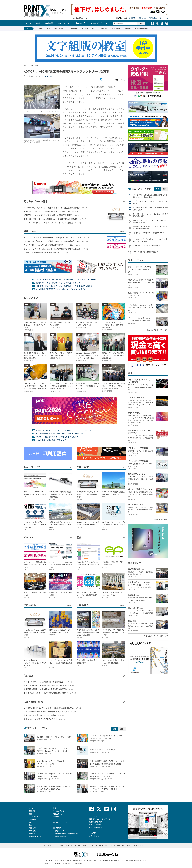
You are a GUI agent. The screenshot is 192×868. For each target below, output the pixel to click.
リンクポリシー (95, 845)
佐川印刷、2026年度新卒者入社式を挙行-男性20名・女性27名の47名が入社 (150, 228)
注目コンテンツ (64, 23)
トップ (29, 23)
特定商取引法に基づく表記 (120, 845)
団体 (94, 29)
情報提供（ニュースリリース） (100, 819)
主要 (48, 29)
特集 (38, 23)
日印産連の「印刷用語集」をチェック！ (52, 440)
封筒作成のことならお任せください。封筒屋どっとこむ (58, 283)
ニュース (30, 808)
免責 (106, 845)
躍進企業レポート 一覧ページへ (157, 636)
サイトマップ (164, 18)
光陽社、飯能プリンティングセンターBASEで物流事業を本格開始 (150, 221)
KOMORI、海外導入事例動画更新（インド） (148, 252)
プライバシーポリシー (78, 845)
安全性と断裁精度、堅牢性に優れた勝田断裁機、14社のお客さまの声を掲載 (66, 279)
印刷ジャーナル (60, 831)
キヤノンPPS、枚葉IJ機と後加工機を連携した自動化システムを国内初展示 (150, 196)
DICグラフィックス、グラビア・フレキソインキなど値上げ (150, 202)
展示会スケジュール (99, 23)
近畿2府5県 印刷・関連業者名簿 (66, 833)
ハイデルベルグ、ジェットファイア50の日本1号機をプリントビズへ (150, 240)
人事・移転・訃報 (141, 29)
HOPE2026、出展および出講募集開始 (146, 245)
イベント (85, 29)
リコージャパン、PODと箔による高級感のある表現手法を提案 (150, 209)
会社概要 (132, 18)
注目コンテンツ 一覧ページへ (158, 330)
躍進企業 (49, 23)
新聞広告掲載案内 (96, 825)
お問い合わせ (142, 18)
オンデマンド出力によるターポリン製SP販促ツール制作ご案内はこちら (64, 286)
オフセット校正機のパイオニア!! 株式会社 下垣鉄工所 (57, 437)
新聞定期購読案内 (96, 822)
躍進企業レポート (59, 814)
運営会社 (64, 845)
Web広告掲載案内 (96, 827)
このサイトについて (50, 845)
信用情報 (127, 29)
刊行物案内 (153, 18)
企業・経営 (74, 29)
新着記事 (32, 811)
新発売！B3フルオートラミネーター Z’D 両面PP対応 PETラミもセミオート (66, 430)
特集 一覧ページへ (162, 519)
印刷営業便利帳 (60, 836)
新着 (41, 29)
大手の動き (116, 29)
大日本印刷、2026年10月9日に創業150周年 (148, 233)
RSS (148, 845)
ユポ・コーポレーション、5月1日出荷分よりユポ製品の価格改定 (150, 215)
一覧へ (123, 202)
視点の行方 (81, 23)
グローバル (104, 29)
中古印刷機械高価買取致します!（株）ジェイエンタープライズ (61, 289)
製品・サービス (60, 29)
